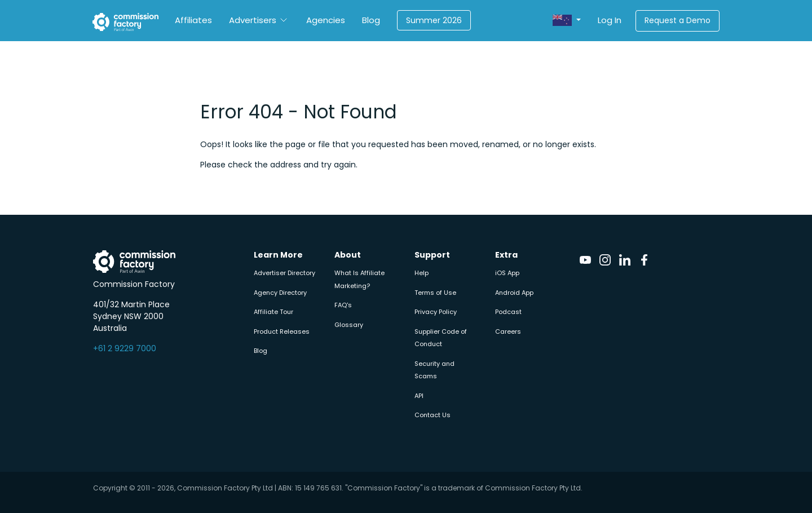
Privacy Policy (436, 312)
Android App (514, 293)
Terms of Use (435, 293)
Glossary (349, 325)
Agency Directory (280, 293)
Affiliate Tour (273, 312)
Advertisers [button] (253, 20)
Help (422, 273)
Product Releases (282, 331)
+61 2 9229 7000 (125, 348)
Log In (610, 20)
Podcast (508, 312)
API (419, 396)
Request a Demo (678, 20)
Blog (371, 20)
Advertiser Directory (284, 273)
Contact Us (433, 415)
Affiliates (193, 20)
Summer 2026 (434, 20)
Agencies (326, 20)
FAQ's (343, 305)
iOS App (507, 273)
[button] (567, 21)
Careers (508, 331)
